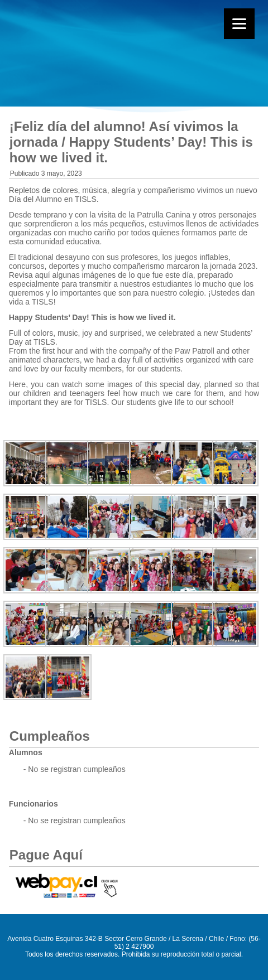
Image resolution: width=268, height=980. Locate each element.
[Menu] (239, 24)
